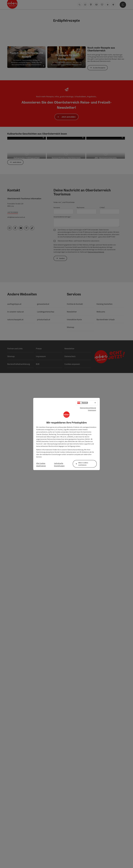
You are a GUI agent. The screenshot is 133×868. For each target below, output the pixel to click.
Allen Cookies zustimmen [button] (83, 464)
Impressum (92, 410)
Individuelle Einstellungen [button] (59, 465)
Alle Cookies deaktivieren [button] (41, 465)
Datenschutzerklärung (88, 408)
